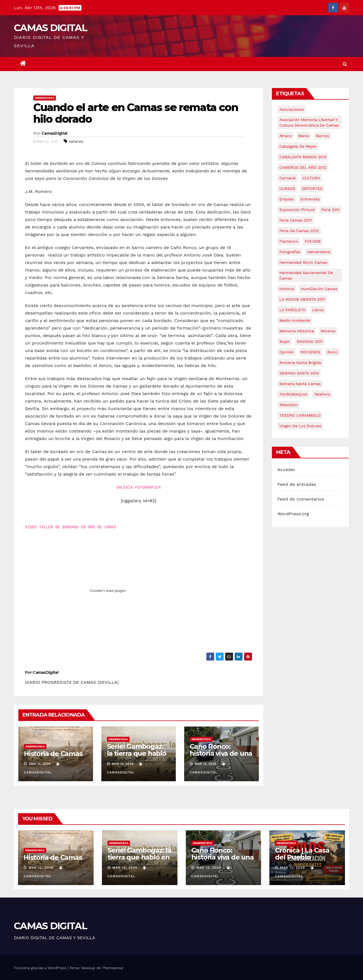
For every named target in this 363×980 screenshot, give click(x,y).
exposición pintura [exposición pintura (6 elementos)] (297, 210)
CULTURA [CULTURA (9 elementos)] (311, 178)
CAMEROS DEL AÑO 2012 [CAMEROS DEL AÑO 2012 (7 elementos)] (303, 167)
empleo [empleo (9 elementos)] (287, 199)
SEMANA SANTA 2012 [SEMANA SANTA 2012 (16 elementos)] (299, 373)
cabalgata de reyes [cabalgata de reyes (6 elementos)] (298, 146)
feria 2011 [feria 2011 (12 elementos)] (330, 210)
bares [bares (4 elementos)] (304, 136)
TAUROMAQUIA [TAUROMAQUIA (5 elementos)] (293, 394)
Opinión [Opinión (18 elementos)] (287, 352)
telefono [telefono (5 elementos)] (322, 394)
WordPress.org (293, 514)
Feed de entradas (297, 484)
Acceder (286, 470)
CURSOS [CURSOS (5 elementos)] (287, 189)
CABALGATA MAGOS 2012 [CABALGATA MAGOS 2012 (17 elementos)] (303, 157)
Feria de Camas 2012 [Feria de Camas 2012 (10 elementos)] (299, 231)
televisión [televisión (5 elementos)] (289, 405)
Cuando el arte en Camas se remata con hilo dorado (136, 113)
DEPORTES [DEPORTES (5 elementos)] (312, 189)
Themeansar (113, 968)
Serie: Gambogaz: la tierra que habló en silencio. (137, 753)
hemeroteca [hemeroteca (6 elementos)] (319, 252)
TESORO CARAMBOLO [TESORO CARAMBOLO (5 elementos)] (300, 415)
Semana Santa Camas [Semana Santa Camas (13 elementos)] (300, 384)
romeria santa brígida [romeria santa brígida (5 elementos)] (300, 363)
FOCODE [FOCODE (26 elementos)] (313, 241)
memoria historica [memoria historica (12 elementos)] (297, 331)
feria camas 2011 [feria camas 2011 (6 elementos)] (296, 220)
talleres (76, 141)
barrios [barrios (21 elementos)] (322, 136)
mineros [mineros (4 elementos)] (328, 331)
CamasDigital (54, 133)
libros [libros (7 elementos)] (318, 310)
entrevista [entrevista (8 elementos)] (310, 199)
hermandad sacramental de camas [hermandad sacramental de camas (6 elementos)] (306, 275)
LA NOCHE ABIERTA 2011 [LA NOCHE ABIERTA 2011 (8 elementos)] (302, 299)
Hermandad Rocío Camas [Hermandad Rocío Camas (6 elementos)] (303, 262)
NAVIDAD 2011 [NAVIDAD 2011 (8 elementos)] (310, 341)
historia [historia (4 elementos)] (287, 289)
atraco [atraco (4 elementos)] (286, 136)
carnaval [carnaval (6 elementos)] (288, 178)
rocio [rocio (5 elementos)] (332, 352)
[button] (345, 64)
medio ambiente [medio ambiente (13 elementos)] (295, 320)
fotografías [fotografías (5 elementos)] (290, 252)
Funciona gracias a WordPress (41, 968)
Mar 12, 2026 (41, 868)
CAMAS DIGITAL (50, 28)
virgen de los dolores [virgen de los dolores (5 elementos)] (300, 426)
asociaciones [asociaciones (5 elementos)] (292, 109)
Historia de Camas (53, 754)
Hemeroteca (45, 98)
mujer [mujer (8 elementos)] (285, 341)
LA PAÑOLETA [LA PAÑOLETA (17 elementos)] (292, 310)
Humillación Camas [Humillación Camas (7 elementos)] (319, 289)
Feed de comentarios (301, 499)
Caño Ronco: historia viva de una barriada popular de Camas (221, 757)
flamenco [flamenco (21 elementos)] (289, 241)
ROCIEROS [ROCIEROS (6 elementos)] (311, 352)
